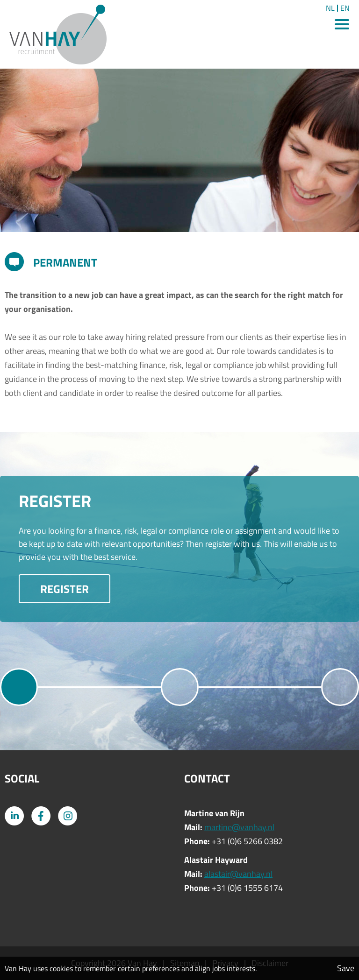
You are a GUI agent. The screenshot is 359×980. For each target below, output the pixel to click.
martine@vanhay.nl (239, 827)
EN (345, 8)
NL (330, 8)
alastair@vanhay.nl (238, 874)
